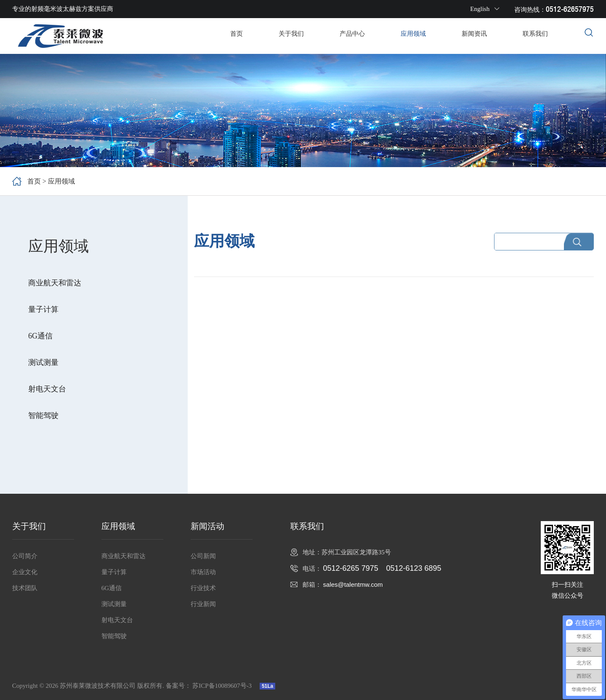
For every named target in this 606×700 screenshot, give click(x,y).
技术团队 (25, 588)
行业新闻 (203, 604)
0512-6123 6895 (413, 568)
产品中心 (352, 34)
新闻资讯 (474, 34)
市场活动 (203, 572)
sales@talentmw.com (353, 584)
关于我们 (291, 34)
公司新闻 (203, 556)
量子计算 (43, 309)
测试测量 (43, 362)
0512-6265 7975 (351, 568)
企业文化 (25, 572)
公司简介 (25, 556)
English (485, 9)
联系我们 (535, 34)
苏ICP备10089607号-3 (223, 686)
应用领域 (413, 34)
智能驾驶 (43, 415)
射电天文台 (47, 389)
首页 (237, 34)
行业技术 (203, 588)
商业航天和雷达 (55, 283)
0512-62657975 (570, 9)
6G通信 (40, 336)
